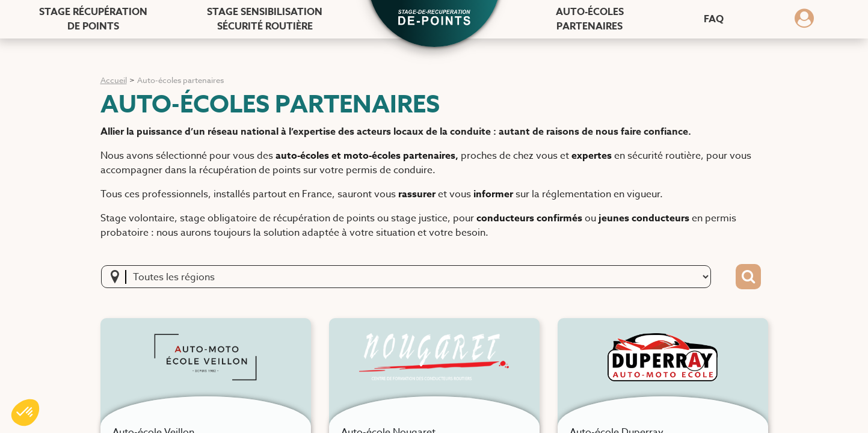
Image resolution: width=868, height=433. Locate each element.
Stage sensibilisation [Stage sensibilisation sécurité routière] (265, 19)
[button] (434, 19)
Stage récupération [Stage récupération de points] (93, 19)
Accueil (114, 80)
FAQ (714, 19)
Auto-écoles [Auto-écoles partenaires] (590, 19)
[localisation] (119, 277)
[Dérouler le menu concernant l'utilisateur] (804, 22)
